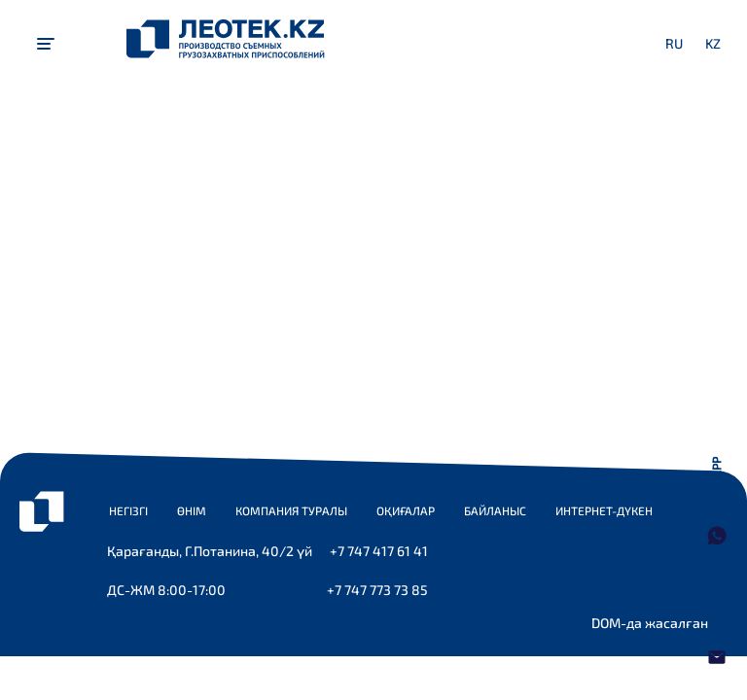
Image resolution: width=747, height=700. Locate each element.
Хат (716, 611)
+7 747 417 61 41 (379, 551)
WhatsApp (716, 487)
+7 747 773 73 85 (377, 590)
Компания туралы (291, 510)
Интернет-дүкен (604, 510)
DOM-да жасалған (650, 623)
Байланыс (495, 510)
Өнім (192, 510)
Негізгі (128, 510)
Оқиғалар (406, 510)
